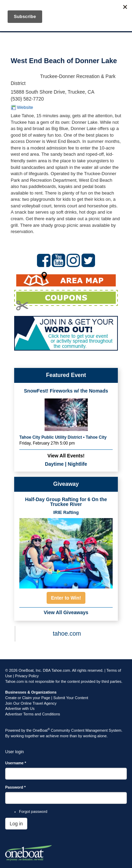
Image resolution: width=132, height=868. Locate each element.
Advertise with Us (20, 708)
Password (15, 787)
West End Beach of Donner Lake (64, 61)
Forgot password (33, 811)
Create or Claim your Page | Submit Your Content (47, 698)
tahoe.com (67, 634)
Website (25, 107)
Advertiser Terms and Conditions (33, 714)
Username (16, 763)
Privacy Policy (27, 676)
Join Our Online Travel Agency (31, 703)
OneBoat (41, 730)
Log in (16, 824)
